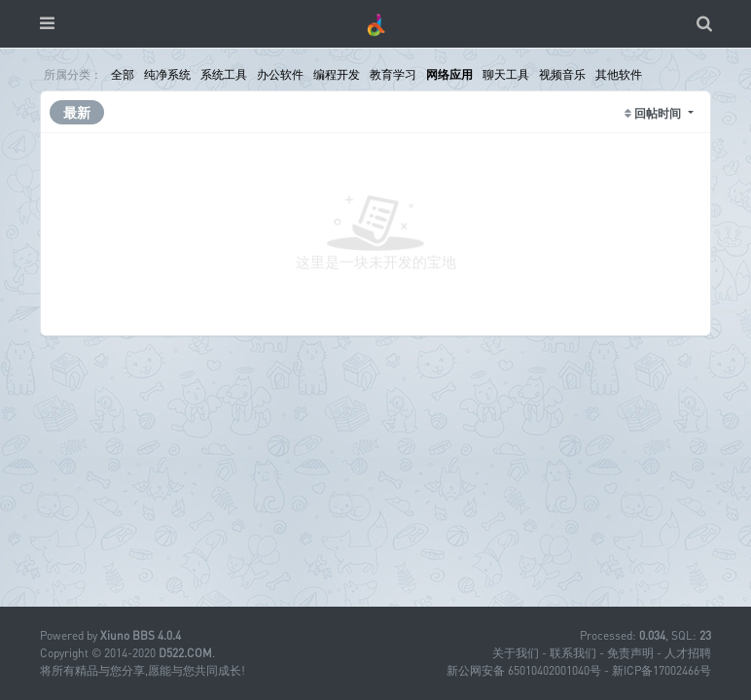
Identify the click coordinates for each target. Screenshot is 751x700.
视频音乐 (562, 74)
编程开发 (337, 74)
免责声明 (630, 653)
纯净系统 (167, 74)
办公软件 (280, 74)
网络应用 (449, 74)
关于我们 (516, 653)
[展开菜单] (47, 24)
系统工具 (224, 74)
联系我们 (573, 653)
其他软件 (619, 74)
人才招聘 (688, 653)
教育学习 (393, 74)
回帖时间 (659, 113)
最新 (77, 112)
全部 (123, 74)
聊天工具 (506, 74)
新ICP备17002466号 (662, 670)
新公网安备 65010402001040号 (524, 670)
